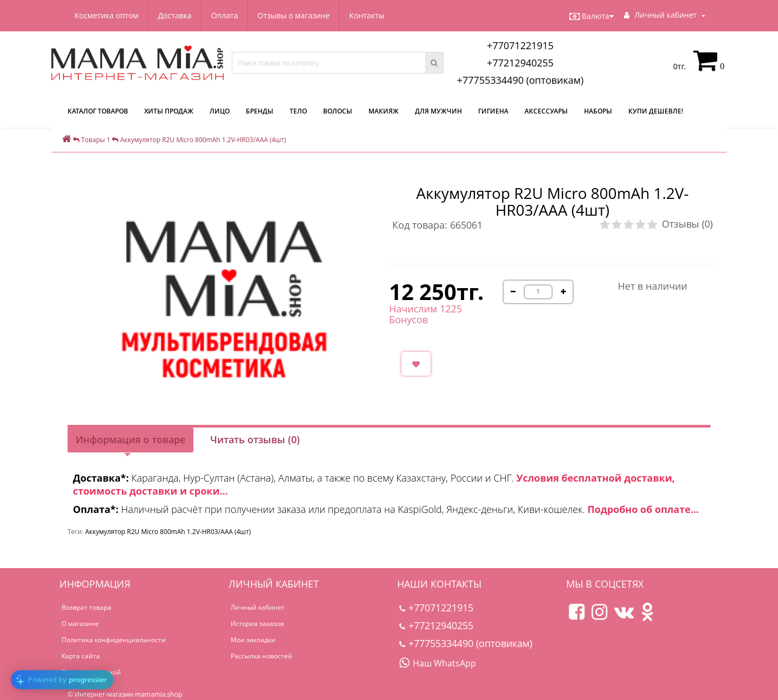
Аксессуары (546, 111)
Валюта (592, 16)
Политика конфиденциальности (114, 640)
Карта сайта (81, 656)
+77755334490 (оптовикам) (520, 80)
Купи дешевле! (656, 111)
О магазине (80, 624)
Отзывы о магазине (294, 15)
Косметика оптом (106, 15)
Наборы (598, 111)
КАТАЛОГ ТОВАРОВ (98, 111)
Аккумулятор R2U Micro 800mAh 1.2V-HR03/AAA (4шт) (168, 532)
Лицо (220, 111)
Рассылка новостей (261, 656)
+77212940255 (520, 63)
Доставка (175, 15)
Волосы (338, 111)
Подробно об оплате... (643, 509)
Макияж (384, 111)
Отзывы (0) (687, 224)
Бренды (260, 111)
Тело (298, 111)
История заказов (257, 624)
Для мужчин (438, 111)
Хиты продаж (169, 111)
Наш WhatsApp (438, 663)
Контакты (367, 15)
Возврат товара (86, 607)
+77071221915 (520, 45)
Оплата (225, 15)
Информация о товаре (130, 439)
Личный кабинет (258, 607)
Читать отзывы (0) (255, 439)
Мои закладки (253, 640)
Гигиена (493, 111)
